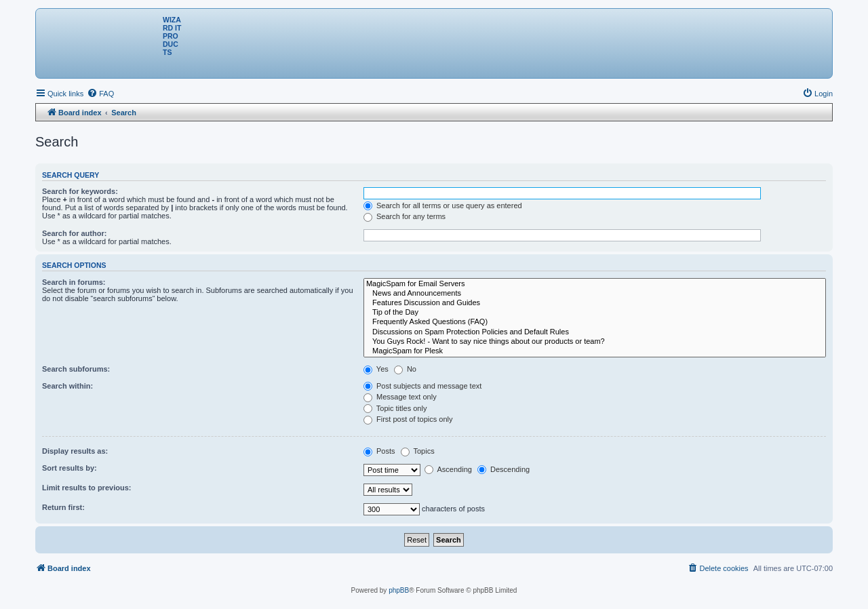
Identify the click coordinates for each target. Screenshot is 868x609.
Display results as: (75, 451)
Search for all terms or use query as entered (443, 205)
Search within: (67, 386)
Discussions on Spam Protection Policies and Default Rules (595, 332)
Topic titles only (395, 408)
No (405, 369)
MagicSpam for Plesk (595, 351)
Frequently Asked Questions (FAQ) (595, 322)
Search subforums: (76, 369)
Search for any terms (405, 216)
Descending (504, 469)
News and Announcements (595, 294)
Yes (376, 369)
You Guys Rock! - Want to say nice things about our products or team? (595, 342)
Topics (418, 451)
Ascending (448, 469)
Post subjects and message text (422, 386)
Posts (379, 451)
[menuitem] (100, 94)
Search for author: (74, 233)
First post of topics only (408, 419)
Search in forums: (74, 282)
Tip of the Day (595, 313)
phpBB (399, 590)
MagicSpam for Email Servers (595, 284)
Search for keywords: (80, 191)
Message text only (400, 397)
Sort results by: (70, 468)
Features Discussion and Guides (595, 303)
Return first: (63, 507)
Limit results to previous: (86, 488)
